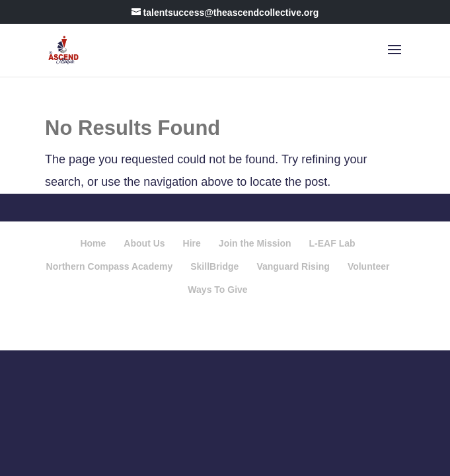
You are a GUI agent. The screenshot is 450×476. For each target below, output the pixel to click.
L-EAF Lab (332, 243)
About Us (144, 243)
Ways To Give (217, 290)
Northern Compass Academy (110, 266)
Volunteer (369, 266)
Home (93, 243)
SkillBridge (214, 266)
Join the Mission (255, 243)
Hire (192, 243)
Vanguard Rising (293, 266)
